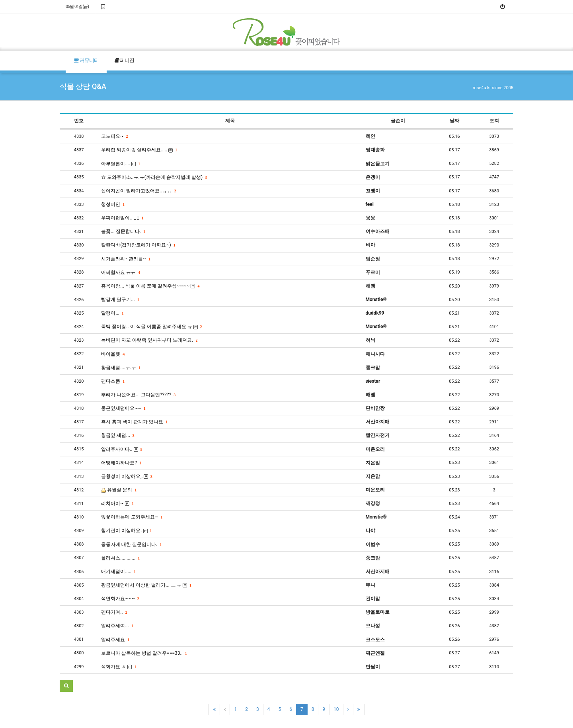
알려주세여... (117, 626)
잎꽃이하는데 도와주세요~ (132, 517)
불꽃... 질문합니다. (123, 231)
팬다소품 (113, 381)
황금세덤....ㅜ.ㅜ (121, 368)
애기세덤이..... (118, 571)
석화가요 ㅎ (118, 667)
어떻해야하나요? (121, 463)
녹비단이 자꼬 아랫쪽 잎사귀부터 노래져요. (149, 340)
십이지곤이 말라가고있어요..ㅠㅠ (138, 191)
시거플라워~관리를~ (125, 259)
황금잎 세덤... (117, 435)
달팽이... (112, 313)
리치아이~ (117, 503)
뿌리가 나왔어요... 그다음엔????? (138, 395)
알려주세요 (115, 640)
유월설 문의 (119, 490)
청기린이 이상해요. (126, 530)
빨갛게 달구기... (120, 299)
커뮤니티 (86, 60)
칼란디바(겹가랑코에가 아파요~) (138, 245)
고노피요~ (114, 136)
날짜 (454, 121)
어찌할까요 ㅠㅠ (120, 272)
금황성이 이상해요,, (127, 476)
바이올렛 (113, 354)
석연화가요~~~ (120, 599)
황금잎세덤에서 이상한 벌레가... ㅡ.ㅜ (146, 585)
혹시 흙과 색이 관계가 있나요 (134, 422)
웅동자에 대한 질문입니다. (131, 544)
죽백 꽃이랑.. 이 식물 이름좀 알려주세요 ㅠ (151, 327)
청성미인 (113, 204)
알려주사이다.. (121, 449)
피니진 (124, 60)
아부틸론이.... (120, 164)
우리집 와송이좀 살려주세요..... (139, 150)
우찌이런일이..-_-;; (122, 218)
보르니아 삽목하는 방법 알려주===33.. (144, 653)
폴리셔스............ (120, 558)
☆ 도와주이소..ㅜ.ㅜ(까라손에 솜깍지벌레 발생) (154, 177)
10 (336, 709)
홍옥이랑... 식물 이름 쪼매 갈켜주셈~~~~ (150, 286)
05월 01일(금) (77, 7)
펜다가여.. (114, 612)
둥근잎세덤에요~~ (123, 408)
